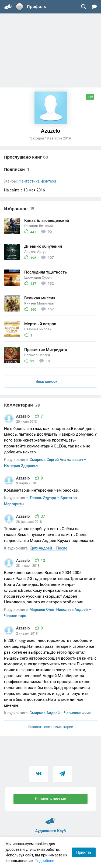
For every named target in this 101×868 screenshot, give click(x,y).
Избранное (19, 209)
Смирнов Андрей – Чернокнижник (60, 713)
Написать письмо (51, 799)
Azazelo (23, 416)
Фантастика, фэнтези (37, 181)
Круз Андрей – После (48, 548)
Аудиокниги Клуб (50, 819)
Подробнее (44, 861)
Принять (84, 852)
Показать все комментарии (50, 727)
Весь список (49, 381)
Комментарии (22, 405)
